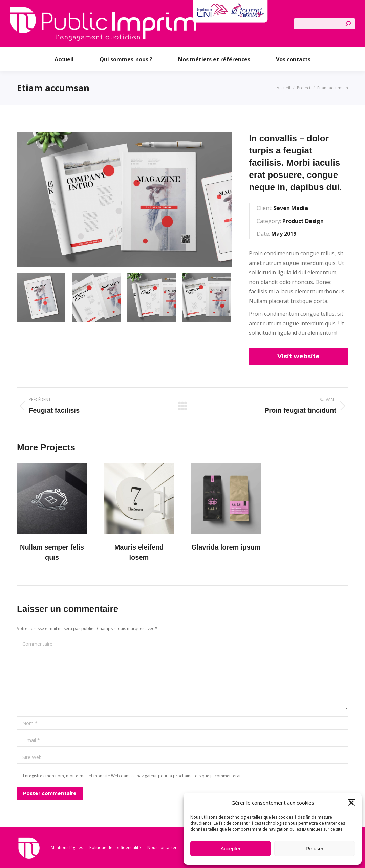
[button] (351, 803)
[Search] (324, 24)
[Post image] (52, 499)
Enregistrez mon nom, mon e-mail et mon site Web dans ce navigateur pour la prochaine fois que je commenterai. (132, 776)
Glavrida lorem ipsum (226, 547)
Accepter (230, 849)
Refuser (315, 849)
